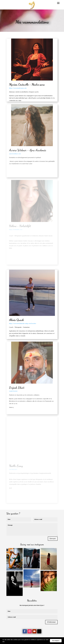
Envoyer (53, 539)
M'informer (51, 622)
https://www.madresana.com (18, 88)
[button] (5, 642)
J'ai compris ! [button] (56, 641)
